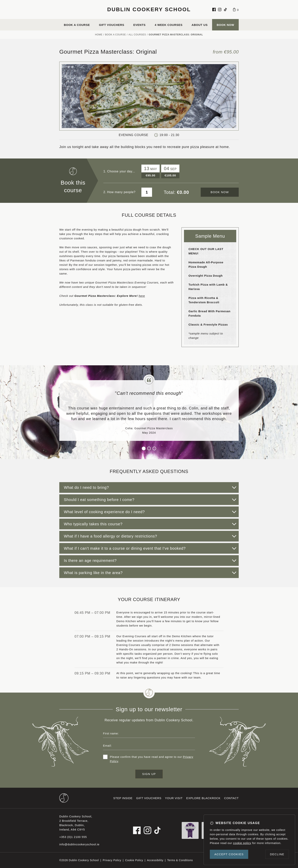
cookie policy (242, 843)
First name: (111, 733)
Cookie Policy (134, 860)
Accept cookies (229, 854)
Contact (231, 798)
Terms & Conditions (180, 860)
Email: (107, 746)
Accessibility (155, 860)
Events (140, 25)
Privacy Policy (112, 860)
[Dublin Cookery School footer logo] (64, 798)
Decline (277, 854)
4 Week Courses (169, 25)
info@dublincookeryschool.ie (79, 844)
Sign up (149, 774)
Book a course (77, 25)
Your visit (174, 798)
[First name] (149, 733)
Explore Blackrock (203, 798)
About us (200, 25)
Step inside (123, 798)
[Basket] (236, 10)
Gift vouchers (112, 25)
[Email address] (149, 745)
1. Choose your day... (119, 171)
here (142, 296)
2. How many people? (119, 192)
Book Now (225, 25)
